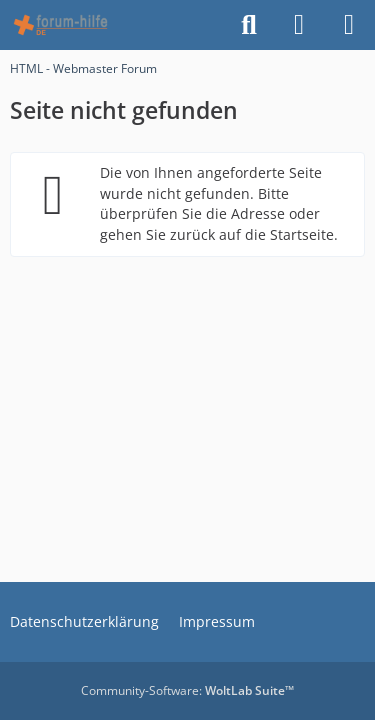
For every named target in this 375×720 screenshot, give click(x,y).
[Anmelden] (299, 25)
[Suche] (249, 25)
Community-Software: (187, 690)
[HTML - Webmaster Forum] (60, 25)
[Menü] (349, 25)
